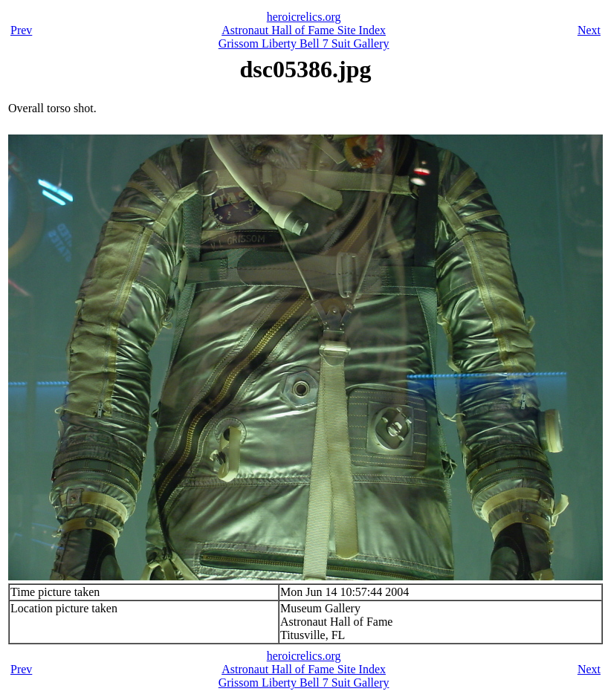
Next (589, 30)
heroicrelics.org (304, 17)
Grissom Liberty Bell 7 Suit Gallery (304, 43)
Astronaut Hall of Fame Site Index (304, 30)
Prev (21, 30)
